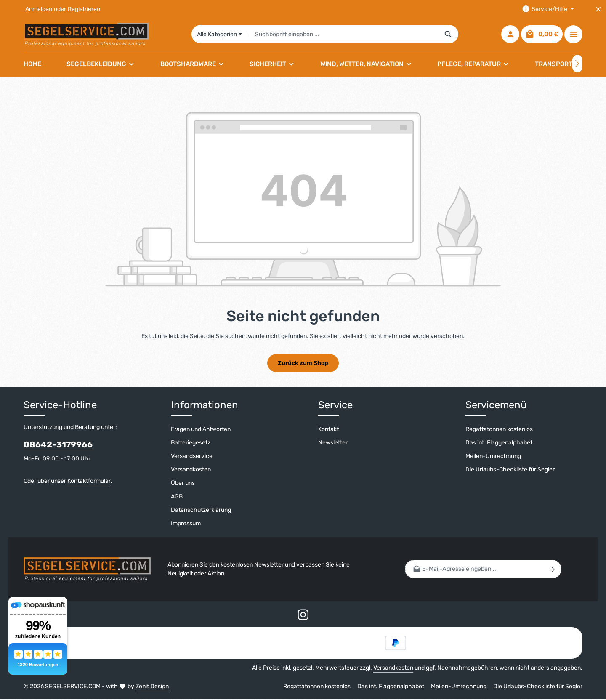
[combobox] (343, 35)
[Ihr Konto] (510, 35)
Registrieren (84, 9)
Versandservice (192, 456)
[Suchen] (449, 35)
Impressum (186, 524)
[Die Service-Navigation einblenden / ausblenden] (548, 9)
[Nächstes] (577, 64)
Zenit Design (152, 687)
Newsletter (333, 443)
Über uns (183, 483)
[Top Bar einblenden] (573, 35)
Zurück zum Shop (303, 363)
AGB (177, 497)
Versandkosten (191, 470)
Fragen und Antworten (201, 430)
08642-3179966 (58, 445)
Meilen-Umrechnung (493, 456)
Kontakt (328, 430)
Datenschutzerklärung (201, 510)
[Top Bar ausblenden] (598, 9)
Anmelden (39, 9)
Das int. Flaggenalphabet (499, 443)
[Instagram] (303, 617)
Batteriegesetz (191, 443)
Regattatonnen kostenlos (499, 430)
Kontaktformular (89, 481)
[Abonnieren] (553, 570)
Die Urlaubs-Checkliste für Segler (510, 470)
